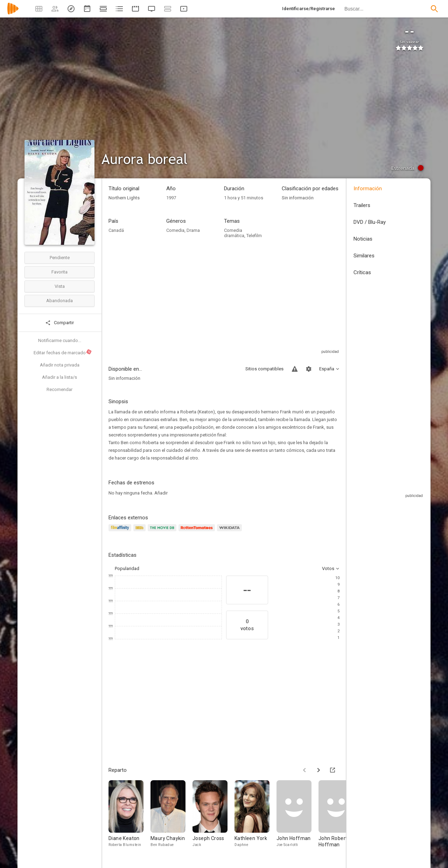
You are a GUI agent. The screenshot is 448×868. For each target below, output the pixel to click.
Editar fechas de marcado (63, 352)
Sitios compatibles (264, 369)
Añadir (161, 493)
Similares (364, 256)
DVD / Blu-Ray (370, 222)
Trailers (362, 205)
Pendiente (60, 258)
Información (368, 188)
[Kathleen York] (255, 817)
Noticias (363, 239)
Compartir (59, 323)
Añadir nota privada (60, 365)
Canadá (116, 230)
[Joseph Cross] (213, 817)
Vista (60, 286)
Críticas (362, 272)
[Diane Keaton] (129, 817)
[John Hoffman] (297, 817)
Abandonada (59, 301)
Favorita (59, 272)
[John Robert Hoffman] (339, 817)
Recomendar (59, 389)
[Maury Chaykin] (171, 817)
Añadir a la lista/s (59, 377)
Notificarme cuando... (60, 340)
